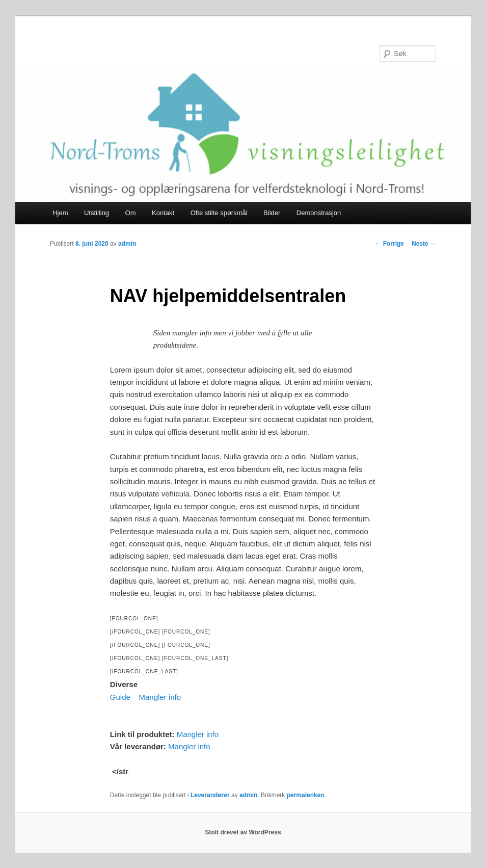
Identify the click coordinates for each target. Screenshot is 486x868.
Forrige (389, 244)
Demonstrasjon (319, 213)
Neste (424, 244)
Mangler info (198, 734)
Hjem (60, 213)
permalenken (306, 795)
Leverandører (210, 795)
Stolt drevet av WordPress (243, 832)
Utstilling (97, 213)
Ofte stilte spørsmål (219, 213)
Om (131, 213)
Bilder (272, 213)
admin (127, 244)
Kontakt (163, 213)
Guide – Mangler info (145, 697)
